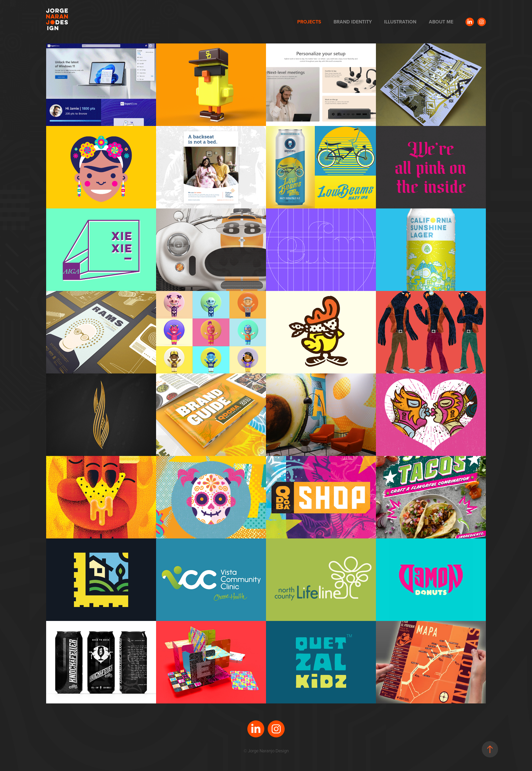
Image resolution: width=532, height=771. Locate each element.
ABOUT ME (441, 22)
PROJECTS (309, 22)
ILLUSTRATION (400, 22)
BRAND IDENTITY (353, 22)
